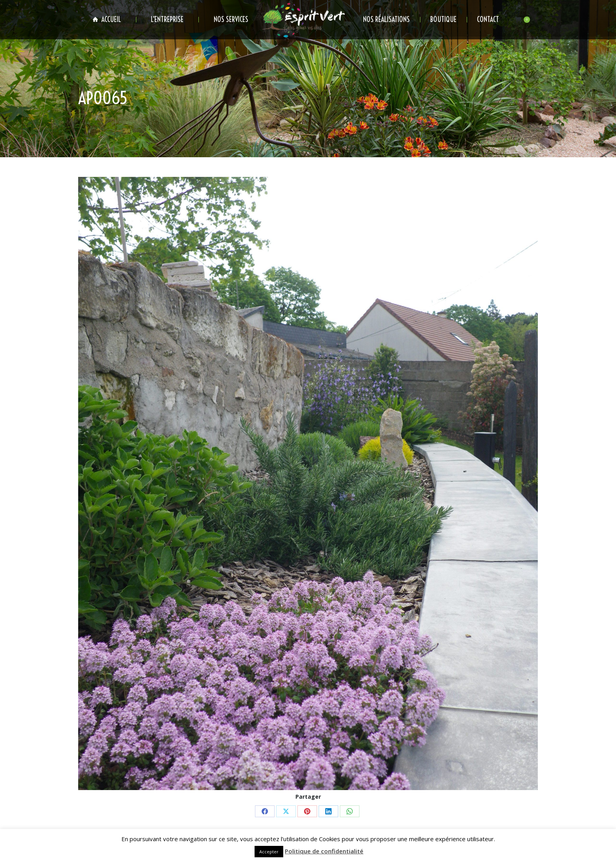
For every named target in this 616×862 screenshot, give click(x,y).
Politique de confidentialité (324, 851)
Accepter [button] (269, 852)
